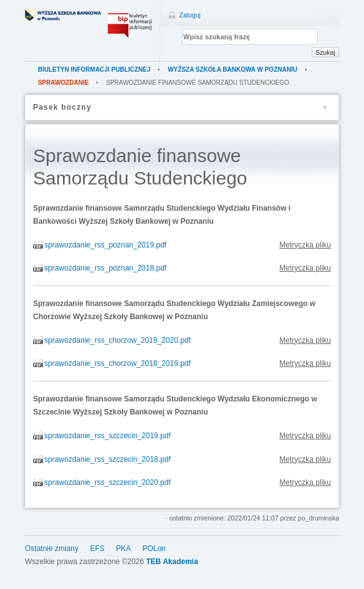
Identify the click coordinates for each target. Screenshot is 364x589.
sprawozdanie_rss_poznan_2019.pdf (105, 245)
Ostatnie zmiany (52, 548)
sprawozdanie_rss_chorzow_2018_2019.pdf (117, 363)
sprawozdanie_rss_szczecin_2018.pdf (108, 459)
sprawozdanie (64, 83)
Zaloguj (190, 15)
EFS (97, 548)
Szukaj (325, 52)
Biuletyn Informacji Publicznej (94, 69)
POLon (154, 548)
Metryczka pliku (305, 245)
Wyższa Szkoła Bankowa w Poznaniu (232, 69)
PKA (123, 548)
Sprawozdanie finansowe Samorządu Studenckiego (198, 83)
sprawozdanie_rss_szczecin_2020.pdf (108, 482)
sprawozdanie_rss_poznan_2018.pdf (105, 268)
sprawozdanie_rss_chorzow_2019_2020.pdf (117, 340)
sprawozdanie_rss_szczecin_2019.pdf (108, 436)
